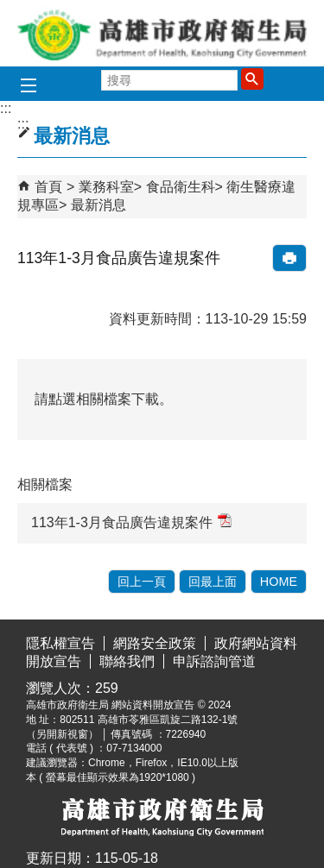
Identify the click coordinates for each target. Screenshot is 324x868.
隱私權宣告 (60, 643)
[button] (252, 79)
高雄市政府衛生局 (162, 33)
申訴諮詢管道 (214, 661)
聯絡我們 (127, 661)
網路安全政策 (155, 643)
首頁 (48, 187)
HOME (279, 582)
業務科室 (106, 187)
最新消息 (98, 205)
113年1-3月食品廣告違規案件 (131, 522)
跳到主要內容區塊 (9, 13)
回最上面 (213, 582)
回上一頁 (142, 582)
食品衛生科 (181, 187)
